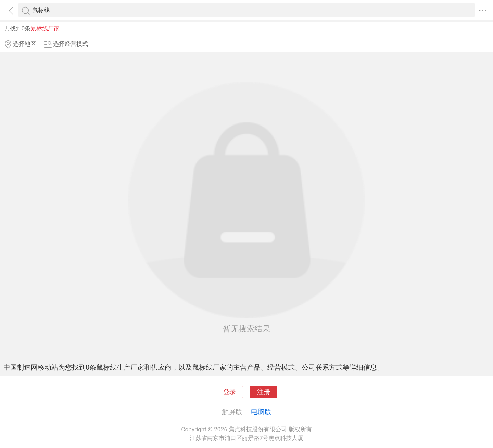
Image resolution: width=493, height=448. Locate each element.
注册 (264, 392)
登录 (229, 392)
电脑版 (261, 412)
